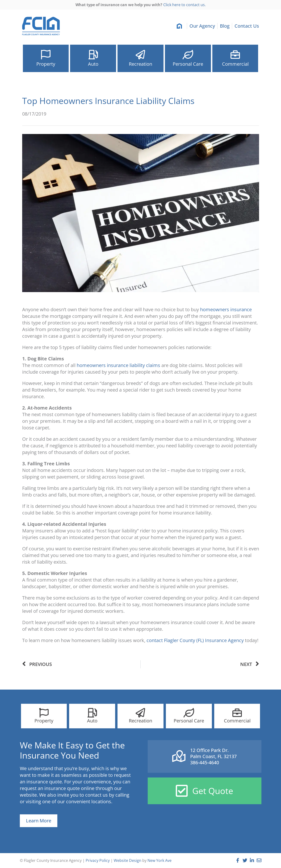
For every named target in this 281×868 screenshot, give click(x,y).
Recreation (140, 65)
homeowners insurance (226, 309)
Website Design (128, 860)
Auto (93, 64)
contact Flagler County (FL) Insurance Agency (195, 640)
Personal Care (188, 65)
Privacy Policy (98, 860)
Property (46, 65)
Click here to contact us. (185, 5)
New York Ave (159, 860)
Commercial (235, 65)
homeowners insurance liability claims (118, 365)
